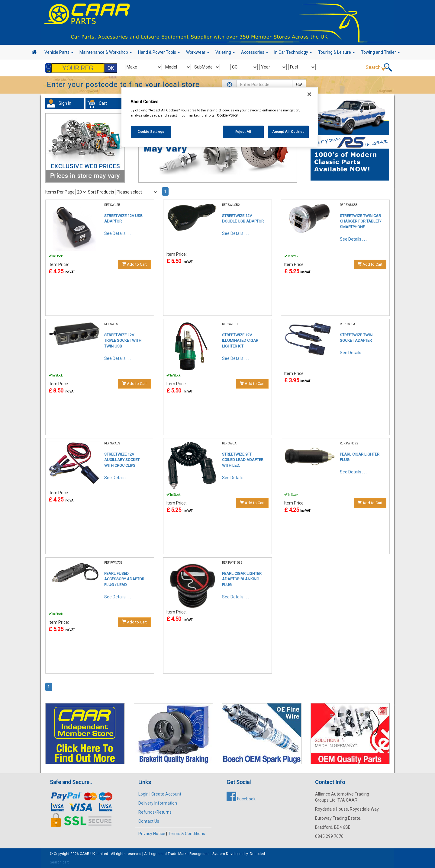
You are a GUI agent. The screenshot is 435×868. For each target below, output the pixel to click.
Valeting (225, 52)
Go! (299, 85)
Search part (59, 862)
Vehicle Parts (59, 52)
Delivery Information (158, 803)
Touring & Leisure (337, 52)
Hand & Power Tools (159, 52)
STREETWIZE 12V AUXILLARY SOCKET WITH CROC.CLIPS (122, 460)
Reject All (243, 132)
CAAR (85, 854)
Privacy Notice (152, 834)
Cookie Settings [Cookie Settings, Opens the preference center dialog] (151, 132)
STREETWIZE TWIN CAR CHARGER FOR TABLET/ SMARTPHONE (361, 221)
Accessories (255, 52)
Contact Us (149, 821)
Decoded (257, 854)
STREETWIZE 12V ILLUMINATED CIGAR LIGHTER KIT (240, 341)
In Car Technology (293, 52)
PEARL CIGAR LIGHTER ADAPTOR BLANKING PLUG (242, 579)
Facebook (241, 799)
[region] (220, 117)
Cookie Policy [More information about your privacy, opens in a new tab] (227, 115)
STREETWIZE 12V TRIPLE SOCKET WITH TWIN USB (123, 341)
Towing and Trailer (380, 52)
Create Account (166, 794)
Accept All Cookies (288, 132)
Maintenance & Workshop (106, 52)
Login (143, 794)
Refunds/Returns (155, 812)
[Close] (309, 94)
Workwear (198, 52)
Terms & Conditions (187, 834)
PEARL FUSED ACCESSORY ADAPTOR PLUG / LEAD (124, 579)
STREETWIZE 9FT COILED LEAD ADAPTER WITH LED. (243, 460)
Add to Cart (134, 264)
